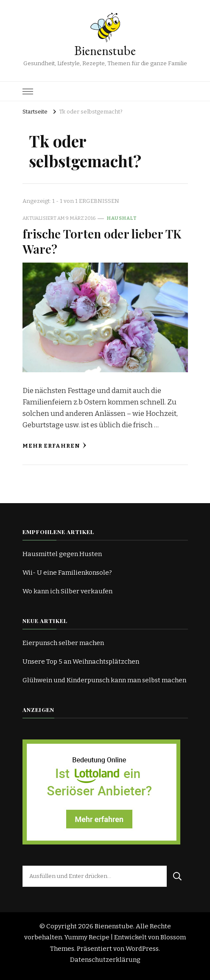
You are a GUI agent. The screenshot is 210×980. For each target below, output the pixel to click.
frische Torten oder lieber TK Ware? (102, 241)
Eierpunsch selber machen (63, 643)
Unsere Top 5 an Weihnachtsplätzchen (81, 662)
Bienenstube (105, 51)
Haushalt (122, 218)
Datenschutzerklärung (105, 960)
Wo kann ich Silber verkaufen (67, 591)
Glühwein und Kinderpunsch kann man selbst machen (104, 680)
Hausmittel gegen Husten (62, 554)
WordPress (142, 949)
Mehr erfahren (55, 446)
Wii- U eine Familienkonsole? (67, 573)
